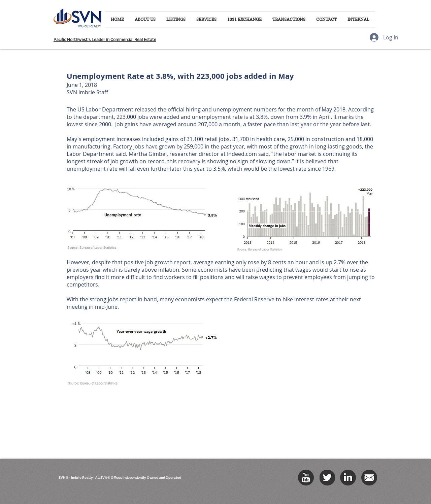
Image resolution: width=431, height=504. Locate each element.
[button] (145, 20)
